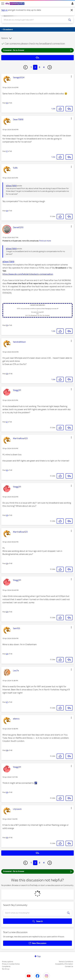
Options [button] (5, 38)
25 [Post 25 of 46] (7, 612)
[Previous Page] (25, 67)
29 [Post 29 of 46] (7, 792)
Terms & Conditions (66, 962)
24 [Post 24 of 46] (7, 563)
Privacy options (7, 962)
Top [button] (39, 956)
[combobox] (34, 20)
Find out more (45, 241)
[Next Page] (50, 67)
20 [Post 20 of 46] (7, 374)
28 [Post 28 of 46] (7, 750)
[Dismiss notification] (72, 10)
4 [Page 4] (44, 67)
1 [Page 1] (31, 67)
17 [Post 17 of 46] (7, 151)
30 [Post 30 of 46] (7, 838)
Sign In (72, 4)
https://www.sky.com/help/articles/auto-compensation (28, 274)
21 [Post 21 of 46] (7, 422)
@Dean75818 (11, 186)
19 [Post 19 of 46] (7, 325)
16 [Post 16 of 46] (7, 103)
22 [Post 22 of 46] (7, 470)
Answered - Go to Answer (37, 50)
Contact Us (69, 966)
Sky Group (6, 969)
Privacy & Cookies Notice (11, 964)
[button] (71, 76)
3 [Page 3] (39, 67)
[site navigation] (3, 4)
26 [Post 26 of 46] (7, 654)
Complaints (6, 966)
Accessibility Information (64, 964)
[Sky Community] (15, 4)
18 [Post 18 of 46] (7, 211)
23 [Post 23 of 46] (7, 515)
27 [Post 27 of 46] (7, 702)
